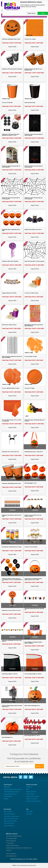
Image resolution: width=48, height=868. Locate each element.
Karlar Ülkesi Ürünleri (12, 846)
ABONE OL (39, 766)
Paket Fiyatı (12, 43)
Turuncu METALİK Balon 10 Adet (11, 388)
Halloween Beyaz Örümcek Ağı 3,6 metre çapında (34, 135)
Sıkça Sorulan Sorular (33, 796)
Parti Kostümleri (11, 841)
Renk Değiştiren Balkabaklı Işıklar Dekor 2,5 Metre (33, 643)
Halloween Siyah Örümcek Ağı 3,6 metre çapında (11, 198)
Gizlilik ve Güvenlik (32, 799)
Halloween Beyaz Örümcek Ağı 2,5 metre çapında (34, 166)
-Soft (14, 865)
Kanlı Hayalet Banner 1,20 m (32, 735)
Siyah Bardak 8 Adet (30, 102)
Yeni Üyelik (29, 812)
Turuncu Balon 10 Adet (31, 356)
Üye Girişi (29, 814)
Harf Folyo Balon (11, 854)
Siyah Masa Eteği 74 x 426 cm (10, 674)
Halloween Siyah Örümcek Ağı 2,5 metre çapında (33, 198)
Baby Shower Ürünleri (10, 821)
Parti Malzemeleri (11, 838)
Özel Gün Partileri (9, 823)
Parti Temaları (8, 812)
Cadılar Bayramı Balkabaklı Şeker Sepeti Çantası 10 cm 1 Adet (33, 579)
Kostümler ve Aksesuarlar (12, 816)
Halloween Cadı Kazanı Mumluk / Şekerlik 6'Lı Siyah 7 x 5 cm (11, 135)
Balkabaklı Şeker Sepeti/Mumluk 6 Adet (11, 230)
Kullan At (9, 850)
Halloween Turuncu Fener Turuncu (11, 610)
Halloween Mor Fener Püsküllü (10, 261)
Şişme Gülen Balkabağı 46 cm (32, 706)
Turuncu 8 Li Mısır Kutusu (31, 293)
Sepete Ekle (12, 47)
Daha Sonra (32, 13)
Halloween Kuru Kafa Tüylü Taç (10, 452)
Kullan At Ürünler (9, 826)
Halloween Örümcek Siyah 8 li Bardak (12, 69)
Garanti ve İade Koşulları (33, 801)
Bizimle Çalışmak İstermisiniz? (13, 789)
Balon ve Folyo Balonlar (11, 819)
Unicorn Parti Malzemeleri (14, 836)
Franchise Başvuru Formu (11, 792)
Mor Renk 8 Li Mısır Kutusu (9, 325)
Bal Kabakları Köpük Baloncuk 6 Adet (12, 547)
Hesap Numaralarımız (10, 794)
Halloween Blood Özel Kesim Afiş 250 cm (34, 609)
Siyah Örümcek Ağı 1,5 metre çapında (34, 261)
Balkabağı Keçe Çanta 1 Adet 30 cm (34, 452)
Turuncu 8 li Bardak (7, 102)
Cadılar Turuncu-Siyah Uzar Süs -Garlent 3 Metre (33, 516)
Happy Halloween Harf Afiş (9, 293)
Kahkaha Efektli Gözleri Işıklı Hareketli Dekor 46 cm (12, 706)
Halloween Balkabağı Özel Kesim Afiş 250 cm (12, 641)
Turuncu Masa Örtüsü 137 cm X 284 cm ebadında (12, 420)
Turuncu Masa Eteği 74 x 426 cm (33, 674)
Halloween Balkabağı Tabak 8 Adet (11, 39)
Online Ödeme (8, 796)
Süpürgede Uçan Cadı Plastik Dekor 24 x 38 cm (35, 420)
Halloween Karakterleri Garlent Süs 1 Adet (12, 516)
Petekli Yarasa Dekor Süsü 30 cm (33, 229)
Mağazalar (7, 787)
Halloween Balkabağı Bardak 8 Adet (11, 483)
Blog (28, 789)
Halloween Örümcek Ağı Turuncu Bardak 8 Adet (33, 69)
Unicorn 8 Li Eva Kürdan (31, 547)
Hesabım (29, 787)
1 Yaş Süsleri (10, 843)
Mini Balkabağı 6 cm (7, 737)
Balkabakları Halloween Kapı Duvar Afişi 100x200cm (34, 325)
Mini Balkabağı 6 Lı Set (30, 483)
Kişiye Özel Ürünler (9, 814)
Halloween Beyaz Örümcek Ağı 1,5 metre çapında (11, 166)
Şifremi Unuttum (31, 792)
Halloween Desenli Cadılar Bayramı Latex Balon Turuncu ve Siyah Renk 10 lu (12, 580)
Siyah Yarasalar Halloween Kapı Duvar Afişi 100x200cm (12, 357)
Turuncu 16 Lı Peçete (30, 39)
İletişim (6, 799)
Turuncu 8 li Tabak (29, 388)
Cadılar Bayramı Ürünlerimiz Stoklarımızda (19, 848)
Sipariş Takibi (30, 794)
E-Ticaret (18, 865)
